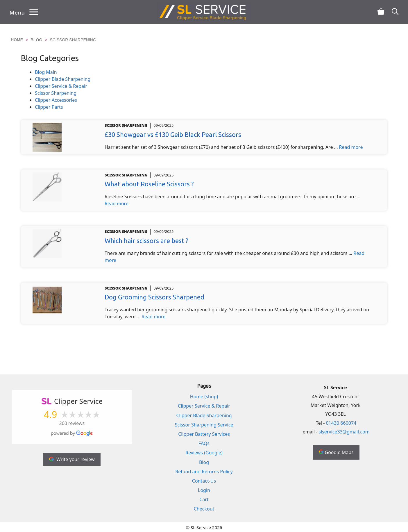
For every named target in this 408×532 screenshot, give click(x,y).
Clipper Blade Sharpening (63, 79)
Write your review (72, 459)
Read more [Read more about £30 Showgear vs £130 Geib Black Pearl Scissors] (351, 147)
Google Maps (336, 452)
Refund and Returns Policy (204, 472)
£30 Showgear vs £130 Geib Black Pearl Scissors (173, 134)
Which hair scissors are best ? (146, 241)
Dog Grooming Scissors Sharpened (154, 297)
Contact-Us (204, 481)
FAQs (204, 443)
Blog (36, 40)
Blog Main (46, 72)
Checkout (204, 509)
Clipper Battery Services (204, 434)
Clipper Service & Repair (61, 86)
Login (204, 490)
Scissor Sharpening (56, 93)
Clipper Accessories (56, 100)
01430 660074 (341, 423)
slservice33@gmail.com (344, 432)
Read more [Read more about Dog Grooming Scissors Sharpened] (153, 317)
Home (17, 40)
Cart (204, 499)
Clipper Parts (49, 107)
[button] (395, 12)
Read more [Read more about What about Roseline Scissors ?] (117, 203)
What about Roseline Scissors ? (149, 184)
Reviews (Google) (204, 453)
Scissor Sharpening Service (204, 425)
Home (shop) (204, 397)
